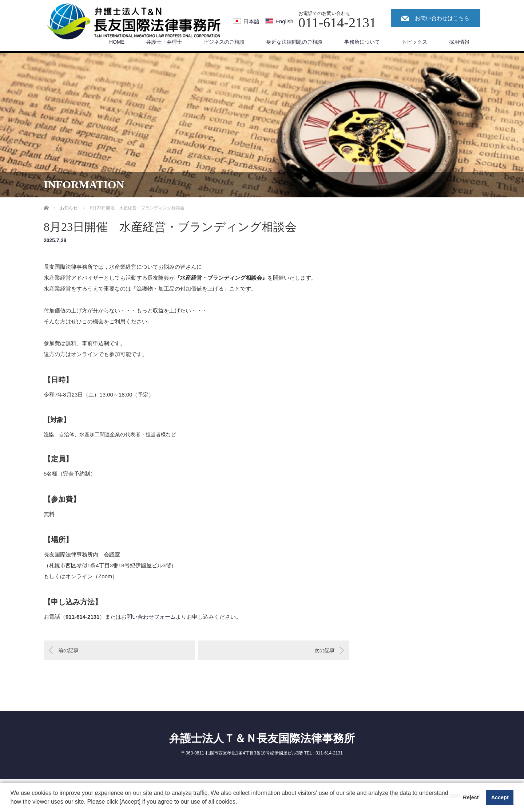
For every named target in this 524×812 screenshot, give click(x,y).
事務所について (362, 42)
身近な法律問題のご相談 (294, 42)
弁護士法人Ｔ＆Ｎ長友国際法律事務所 (262, 738)
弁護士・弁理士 (164, 42)
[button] (240, 803)
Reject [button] (471, 797)
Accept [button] (500, 797)
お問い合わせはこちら (442, 18)
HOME (117, 42)
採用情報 (459, 42)
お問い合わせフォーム (148, 617)
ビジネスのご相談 (224, 42)
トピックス (414, 42)
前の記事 (68, 650)
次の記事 (325, 650)
